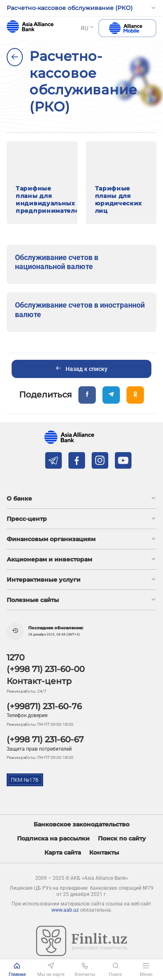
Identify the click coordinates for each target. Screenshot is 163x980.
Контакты (104, 853)
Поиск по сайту (122, 839)
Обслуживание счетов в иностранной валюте (80, 310)
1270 (16, 657)
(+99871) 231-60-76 (44, 706)
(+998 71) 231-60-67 (45, 739)
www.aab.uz (65, 910)
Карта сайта (63, 853)
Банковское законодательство (81, 825)
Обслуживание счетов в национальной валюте (57, 262)
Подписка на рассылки (53, 839)
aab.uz (30, 26)
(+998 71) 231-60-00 (46, 669)
